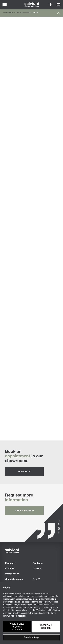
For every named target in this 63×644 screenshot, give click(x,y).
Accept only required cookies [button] (17, 627)
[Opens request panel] (58, 5)
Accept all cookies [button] (46, 627)
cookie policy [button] (45, 602)
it (39, 579)
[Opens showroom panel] (51, 5)
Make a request (24, 510)
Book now (24, 471)
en (34, 579)
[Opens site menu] (5, 5)
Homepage (8, 13)
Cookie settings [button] (32, 637)
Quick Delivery (23, 13)
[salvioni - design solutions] (32, 5)
